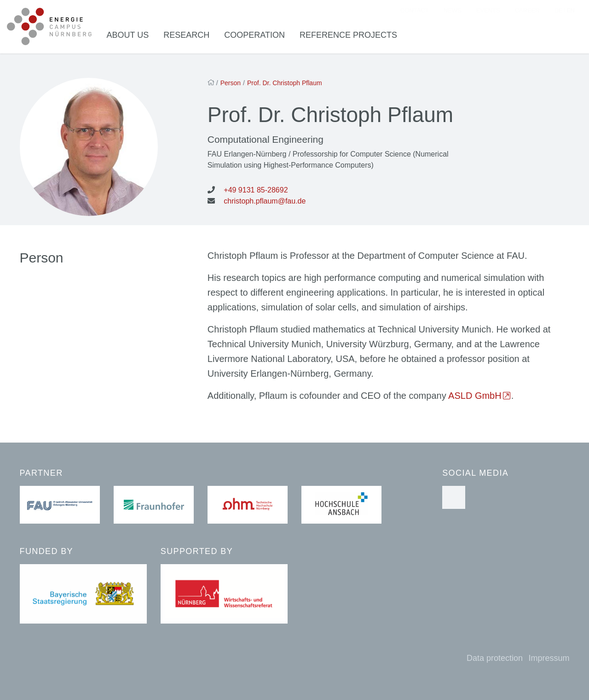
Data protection (495, 658)
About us (133, 36)
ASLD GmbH (475, 398)
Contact (415, 12)
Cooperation (259, 36)
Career (527, 12)
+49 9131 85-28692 (256, 192)
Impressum (549, 658)
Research (191, 36)
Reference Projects (353, 36)
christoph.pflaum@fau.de (265, 203)
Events (488, 12)
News (453, 12)
